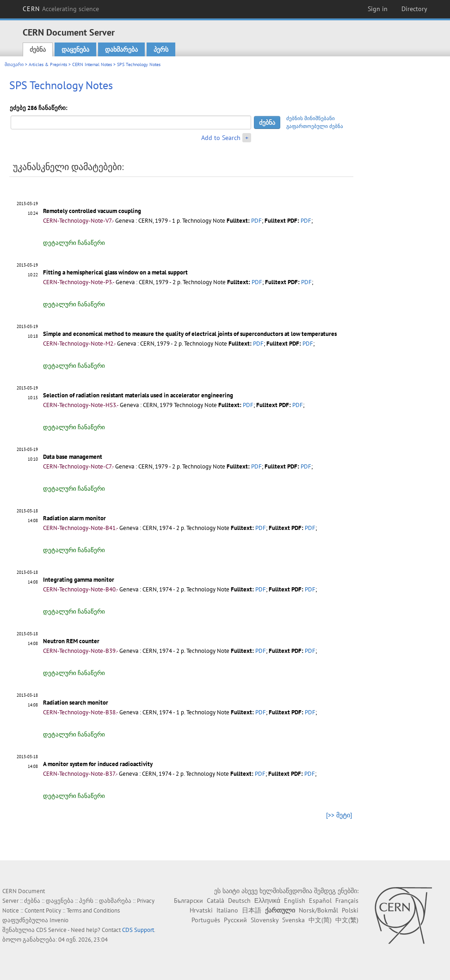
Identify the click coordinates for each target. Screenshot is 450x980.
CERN (61, 9)
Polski (350, 910)
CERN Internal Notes (92, 64)
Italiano (227, 910)
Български (188, 901)
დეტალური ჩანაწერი (74, 243)
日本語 (252, 910)
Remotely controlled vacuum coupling (92, 211)
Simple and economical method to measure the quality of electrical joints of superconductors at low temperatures (190, 334)
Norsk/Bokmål (318, 910)
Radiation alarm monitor (74, 518)
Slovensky (265, 920)
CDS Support (138, 930)
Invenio (59, 920)
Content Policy (43, 910)
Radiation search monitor (76, 703)
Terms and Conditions (93, 910)
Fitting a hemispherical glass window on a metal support (115, 272)
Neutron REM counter (71, 641)
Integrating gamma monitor (79, 580)
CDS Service (51, 930)
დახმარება (121, 49)
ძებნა (38, 49)
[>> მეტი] (339, 815)
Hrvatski (201, 910)
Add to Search (221, 138)
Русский (235, 920)
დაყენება (75, 49)
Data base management (73, 457)
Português (206, 920)
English (295, 901)
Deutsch (239, 901)
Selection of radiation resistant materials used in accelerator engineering (138, 395)
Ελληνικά (267, 901)
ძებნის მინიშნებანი (311, 118)
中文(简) (320, 920)
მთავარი (14, 64)
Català (216, 901)
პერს (161, 49)
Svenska (293, 920)
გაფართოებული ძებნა (315, 126)
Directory (414, 9)
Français (347, 901)
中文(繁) (347, 920)
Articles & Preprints (48, 64)
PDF (256, 221)
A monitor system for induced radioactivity (98, 764)
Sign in (378, 9)
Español (320, 901)
